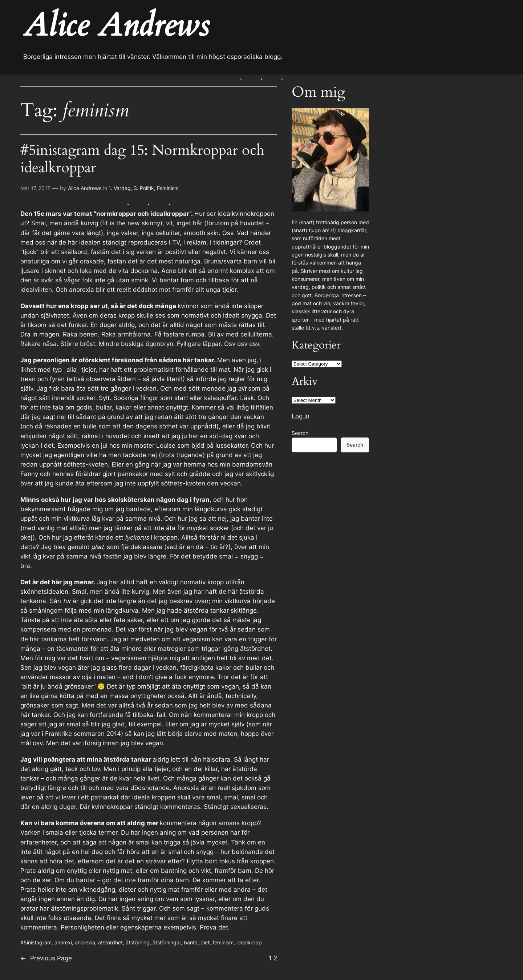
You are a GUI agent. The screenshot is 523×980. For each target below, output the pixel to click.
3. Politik (144, 188)
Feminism (168, 188)
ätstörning (138, 942)
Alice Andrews (85, 188)
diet (205, 942)
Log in (301, 416)
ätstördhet (110, 942)
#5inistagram (36, 942)
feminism (223, 942)
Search (300, 433)
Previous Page (46, 958)
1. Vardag (120, 188)
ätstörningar (167, 942)
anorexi (63, 942)
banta (191, 942)
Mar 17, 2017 (35, 188)
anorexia (85, 942)
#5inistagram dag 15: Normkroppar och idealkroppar (142, 159)
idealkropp (249, 942)
